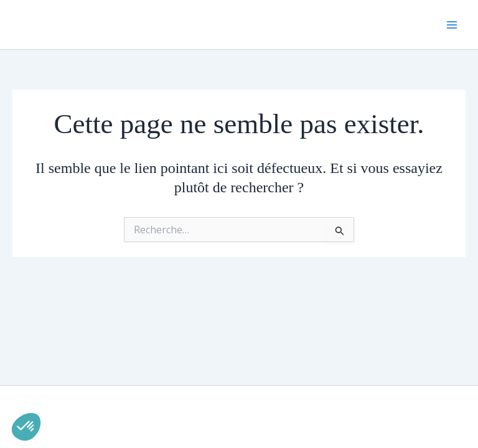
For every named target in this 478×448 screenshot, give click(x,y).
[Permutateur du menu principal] (452, 25)
